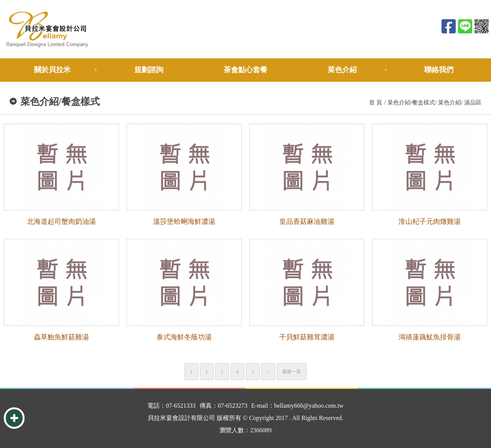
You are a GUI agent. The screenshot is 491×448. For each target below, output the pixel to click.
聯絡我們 (439, 70)
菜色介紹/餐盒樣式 (411, 102)
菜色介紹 (342, 70)
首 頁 (376, 102)
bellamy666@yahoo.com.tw (309, 406)
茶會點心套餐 (245, 70)
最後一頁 (292, 372)
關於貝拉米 (52, 70)
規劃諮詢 (149, 70)
